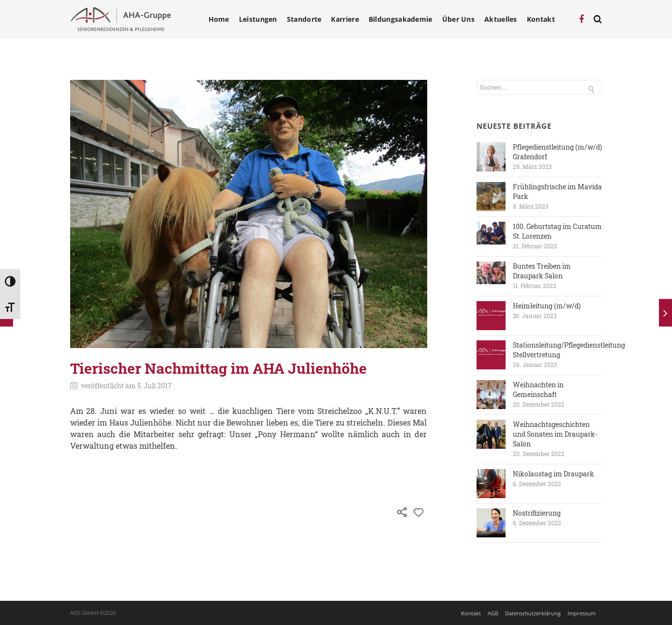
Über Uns (458, 19)
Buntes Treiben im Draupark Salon (542, 271)
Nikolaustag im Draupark (553, 474)
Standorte (304, 19)
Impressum (582, 613)
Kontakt (541, 19)
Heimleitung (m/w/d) (547, 306)
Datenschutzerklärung (533, 613)
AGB (493, 613)
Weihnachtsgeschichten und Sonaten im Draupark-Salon (555, 434)
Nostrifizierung (537, 513)
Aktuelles (501, 19)
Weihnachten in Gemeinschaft (538, 389)
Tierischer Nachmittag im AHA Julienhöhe (218, 368)
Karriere (345, 19)
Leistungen (258, 19)
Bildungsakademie (401, 19)
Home (219, 19)
